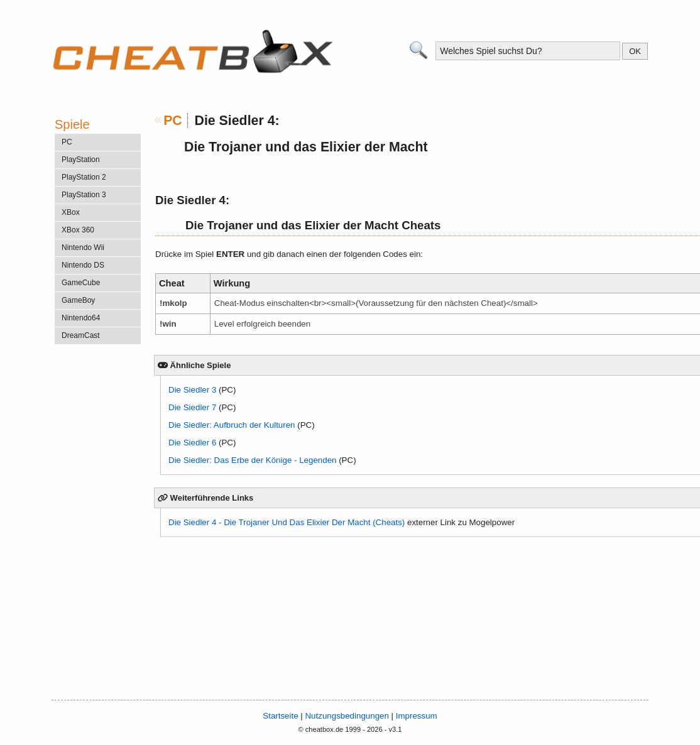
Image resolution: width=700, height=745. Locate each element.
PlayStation (81, 160)
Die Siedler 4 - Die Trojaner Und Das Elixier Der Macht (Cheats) (287, 522)
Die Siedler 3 (192, 390)
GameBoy (78, 300)
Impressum (417, 716)
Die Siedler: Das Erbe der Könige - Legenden (252, 460)
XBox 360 (78, 230)
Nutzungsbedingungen (347, 716)
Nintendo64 (81, 318)
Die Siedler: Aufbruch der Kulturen (232, 425)
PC (173, 121)
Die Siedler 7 (192, 407)
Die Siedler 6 (192, 443)
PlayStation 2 (84, 177)
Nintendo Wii (83, 247)
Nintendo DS (83, 265)
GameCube (81, 283)
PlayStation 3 (84, 195)
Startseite (280, 716)
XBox (71, 212)
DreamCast (81, 335)
